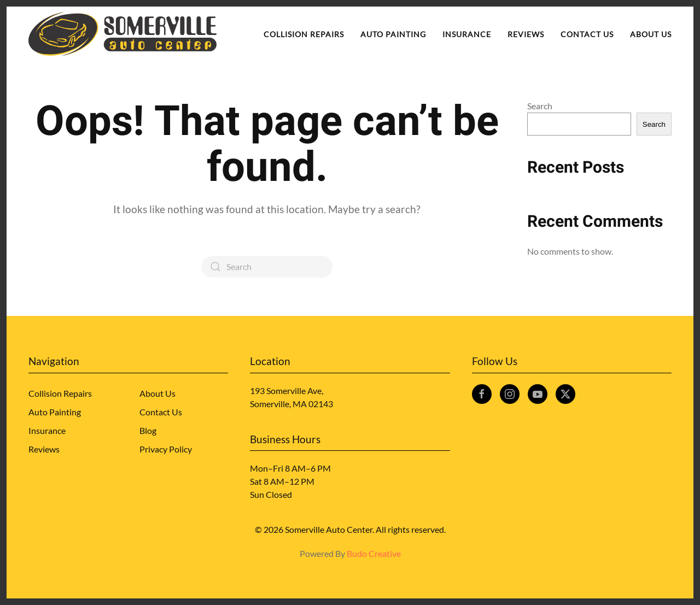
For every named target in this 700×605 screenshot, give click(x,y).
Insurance (467, 34)
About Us (651, 34)
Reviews (526, 34)
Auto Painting (393, 34)
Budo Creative (374, 553)
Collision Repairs (304, 34)
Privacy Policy (166, 449)
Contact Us (587, 34)
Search (540, 106)
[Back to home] (122, 34)
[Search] (267, 267)
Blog (148, 430)
